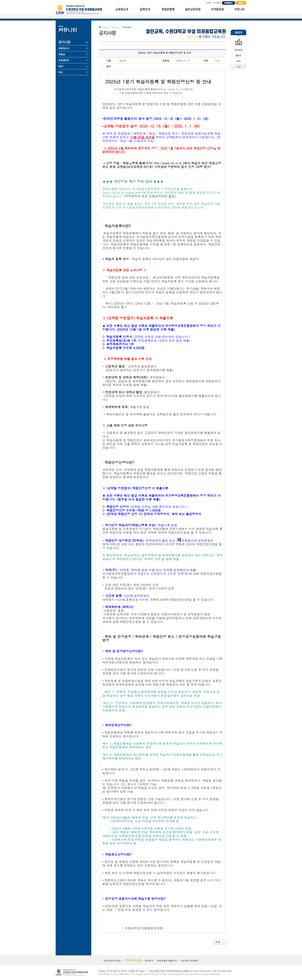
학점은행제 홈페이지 (167, 961)
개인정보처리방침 (112, 961)
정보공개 (149, 961)
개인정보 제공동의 (189, 961)
